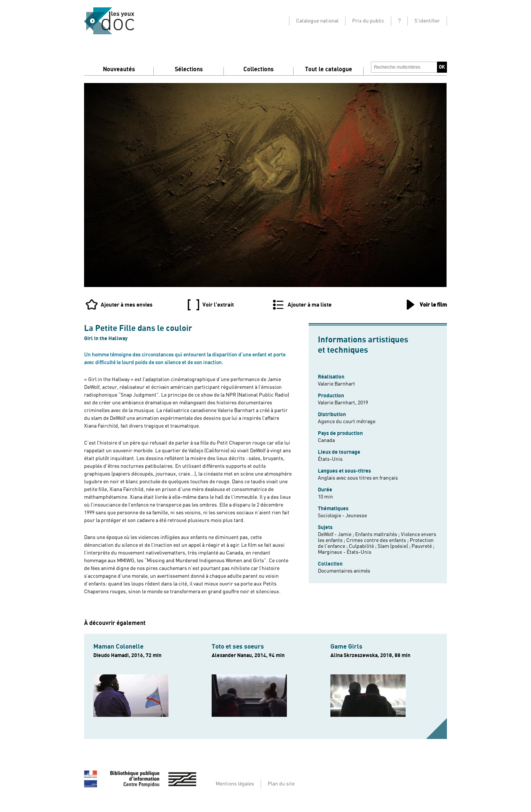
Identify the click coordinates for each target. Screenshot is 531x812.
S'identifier (427, 21)
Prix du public (368, 21)
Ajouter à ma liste (310, 305)
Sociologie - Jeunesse (342, 516)
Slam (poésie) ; (395, 546)
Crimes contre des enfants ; (378, 540)
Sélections (189, 69)
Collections (258, 69)
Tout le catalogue (329, 69)
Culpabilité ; (363, 546)
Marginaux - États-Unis (345, 552)
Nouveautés (119, 69)
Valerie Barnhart (336, 384)
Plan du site (281, 784)
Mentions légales (235, 784)
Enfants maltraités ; (378, 535)
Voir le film (433, 305)
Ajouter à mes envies (127, 305)
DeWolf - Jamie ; (336, 535)
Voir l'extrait (218, 305)
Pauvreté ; (423, 546)
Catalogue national (317, 21)
